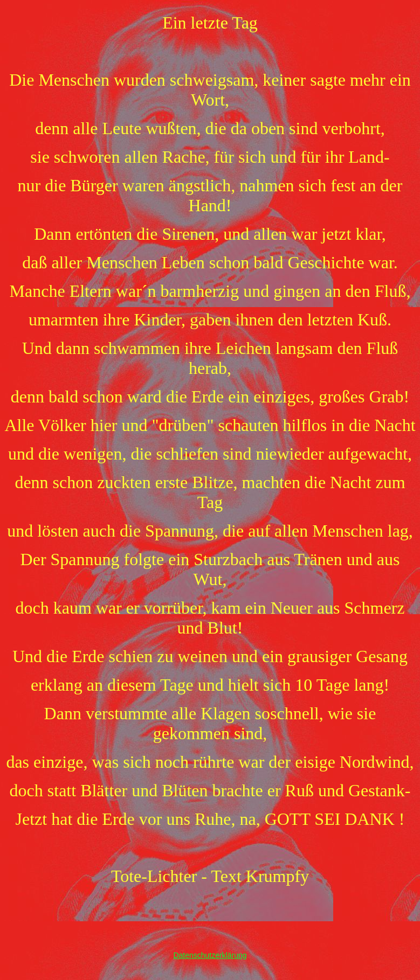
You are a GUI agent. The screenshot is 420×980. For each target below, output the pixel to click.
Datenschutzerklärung (210, 955)
